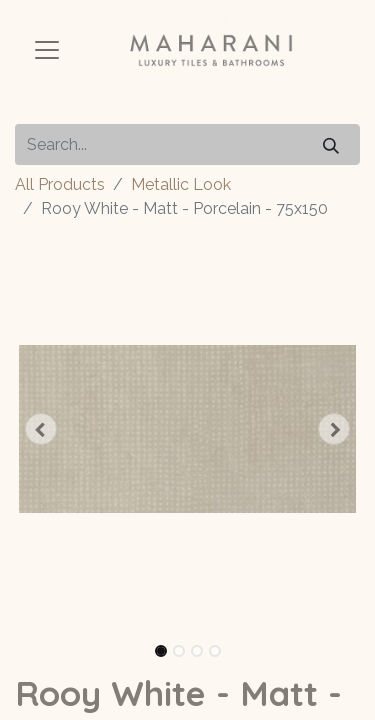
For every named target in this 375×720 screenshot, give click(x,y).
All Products (60, 184)
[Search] (331, 144)
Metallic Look (181, 184)
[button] (41, 429)
